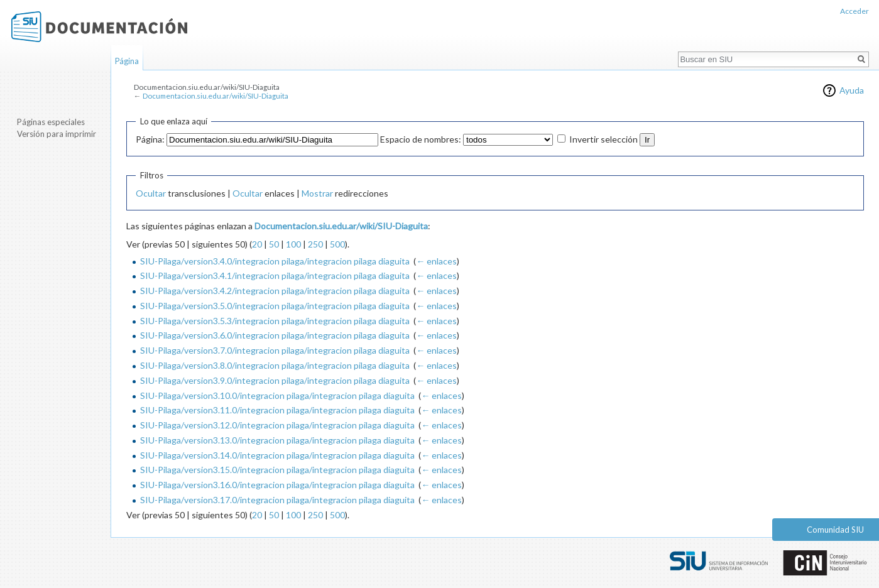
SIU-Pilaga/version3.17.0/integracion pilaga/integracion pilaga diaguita (277, 500)
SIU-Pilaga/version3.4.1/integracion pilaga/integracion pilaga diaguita (275, 275)
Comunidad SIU (835, 530)
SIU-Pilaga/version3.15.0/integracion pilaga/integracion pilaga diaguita (277, 470)
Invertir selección (603, 139)
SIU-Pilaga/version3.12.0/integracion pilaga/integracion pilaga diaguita (277, 425)
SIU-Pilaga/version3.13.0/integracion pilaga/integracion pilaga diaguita (277, 440)
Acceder (854, 11)
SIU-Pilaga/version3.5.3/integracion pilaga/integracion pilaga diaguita (275, 321)
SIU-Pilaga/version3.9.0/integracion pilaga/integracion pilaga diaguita (275, 380)
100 (293, 244)
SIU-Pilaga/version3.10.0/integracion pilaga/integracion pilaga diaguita (277, 395)
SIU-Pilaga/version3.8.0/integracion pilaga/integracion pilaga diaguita (275, 365)
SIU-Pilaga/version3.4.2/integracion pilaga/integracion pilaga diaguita (275, 291)
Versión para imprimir (57, 134)
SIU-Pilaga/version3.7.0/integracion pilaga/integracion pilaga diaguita (275, 350)
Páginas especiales (51, 122)
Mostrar (317, 193)
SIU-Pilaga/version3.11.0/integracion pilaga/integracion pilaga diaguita (277, 410)
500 (337, 244)
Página (127, 61)
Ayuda (852, 90)
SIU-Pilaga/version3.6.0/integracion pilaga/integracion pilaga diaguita (275, 335)
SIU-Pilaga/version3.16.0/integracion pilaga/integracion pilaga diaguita (277, 485)
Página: (150, 139)
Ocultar (151, 193)
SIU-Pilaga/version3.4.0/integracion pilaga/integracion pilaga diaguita (275, 261)
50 (274, 244)
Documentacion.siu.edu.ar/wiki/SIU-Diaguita (216, 96)
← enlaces (436, 261)
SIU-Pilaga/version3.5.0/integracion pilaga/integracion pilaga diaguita (275, 306)
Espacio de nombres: (421, 139)
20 (257, 244)
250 (315, 244)
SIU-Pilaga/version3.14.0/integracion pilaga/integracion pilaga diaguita (277, 455)
